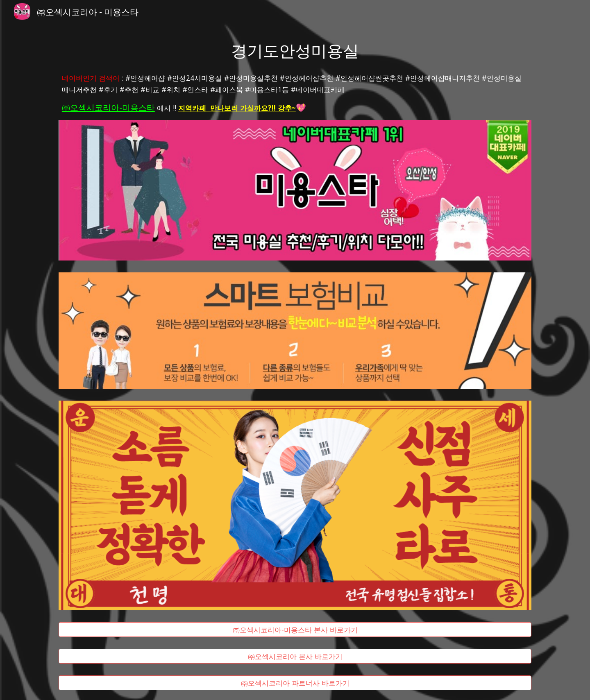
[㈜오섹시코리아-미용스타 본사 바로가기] (295, 630)
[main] (295, 50)
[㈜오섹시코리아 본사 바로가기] (295, 656)
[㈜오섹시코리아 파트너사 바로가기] (295, 683)
